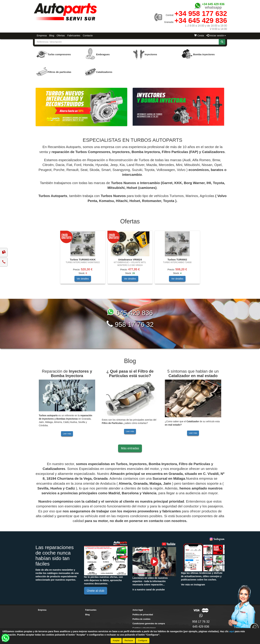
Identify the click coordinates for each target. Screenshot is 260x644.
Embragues (103, 54)
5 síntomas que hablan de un (193, 373)
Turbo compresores (59, 54)
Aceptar (116, 641)
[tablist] (130, 259)
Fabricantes (74, 35)
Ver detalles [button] (83, 279)
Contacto (88, 35)
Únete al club (96, 591)
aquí (232, 631)
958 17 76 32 (130, 324)
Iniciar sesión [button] (216, 35)
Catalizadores (104, 72)
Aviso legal (138, 610)
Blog (52, 35)
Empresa (42, 35)
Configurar (143, 641)
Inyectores (151, 54)
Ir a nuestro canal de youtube (149, 590)
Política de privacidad (143, 615)
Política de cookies (141, 619)
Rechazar (129, 641)
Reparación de (67, 373)
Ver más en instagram (193, 585)
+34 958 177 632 (201, 14)
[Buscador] (127, 42)
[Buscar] (222, 42)
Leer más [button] (67, 434)
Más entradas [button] (130, 448)
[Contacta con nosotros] (254, 627)
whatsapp (213, 7)
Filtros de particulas (59, 72)
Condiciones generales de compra (149, 624)
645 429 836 (130, 313)
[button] (5, 638)
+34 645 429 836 (213, 4)
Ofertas (61, 35)
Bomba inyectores (204, 54)
